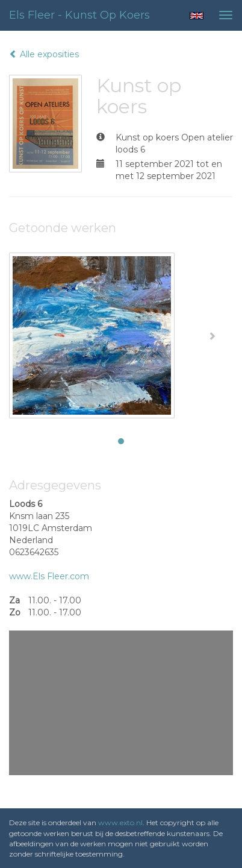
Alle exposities (44, 54)
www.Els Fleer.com (49, 576)
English (197, 16)
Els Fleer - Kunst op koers (79, 15)
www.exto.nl (120, 822)
